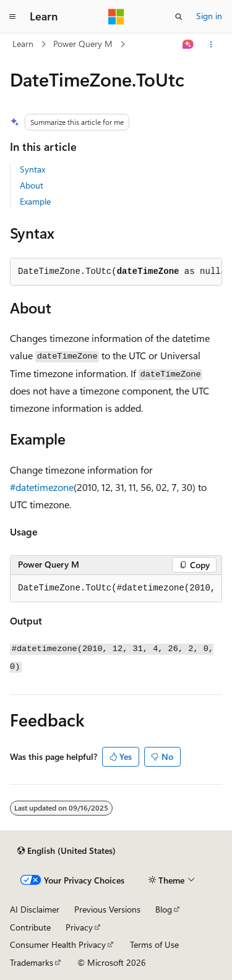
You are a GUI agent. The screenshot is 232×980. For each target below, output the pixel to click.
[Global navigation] (12, 17)
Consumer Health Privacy (58, 944)
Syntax (32, 169)
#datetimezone (42, 487)
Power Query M (83, 44)
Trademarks (32, 962)
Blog (164, 909)
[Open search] (179, 17)
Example (35, 201)
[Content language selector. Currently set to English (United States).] (67, 851)
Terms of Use (154, 944)
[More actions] (211, 45)
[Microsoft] (116, 17)
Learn (23, 44)
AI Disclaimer (35, 909)
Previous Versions (107, 909)
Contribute (30, 927)
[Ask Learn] (188, 45)
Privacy (79, 927)
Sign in (209, 16)
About (32, 185)
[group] (116, 589)
